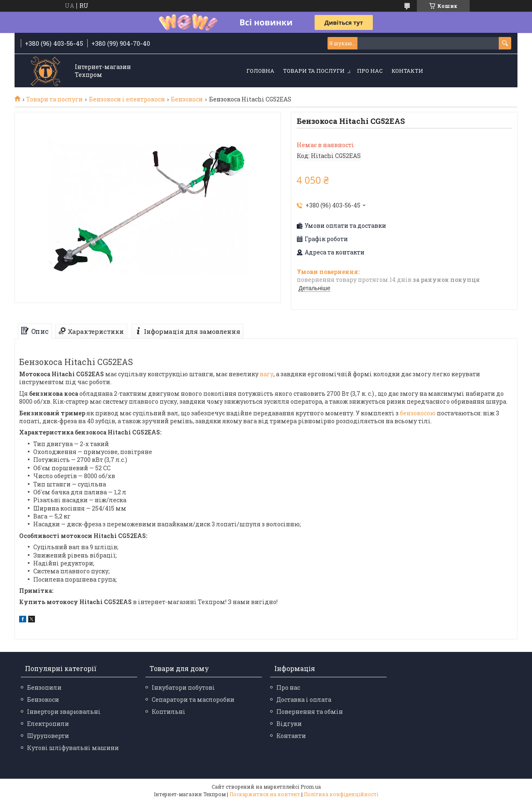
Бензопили (44, 687)
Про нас (370, 71)
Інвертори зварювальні (64, 712)
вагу (267, 374)
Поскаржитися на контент (265, 794)
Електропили (48, 724)
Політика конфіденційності (341, 794)
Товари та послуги (314, 71)
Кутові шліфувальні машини (73, 748)
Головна (260, 71)
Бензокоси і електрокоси (127, 99)
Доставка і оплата (304, 700)
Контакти (407, 71)
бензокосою (418, 413)
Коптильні (169, 712)
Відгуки (289, 724)
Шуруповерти (48, 736)
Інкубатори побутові (183, 687)
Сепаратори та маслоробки (193, 700)
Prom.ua (311, 787)
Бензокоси (187, 99)
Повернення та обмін (310, 712)
